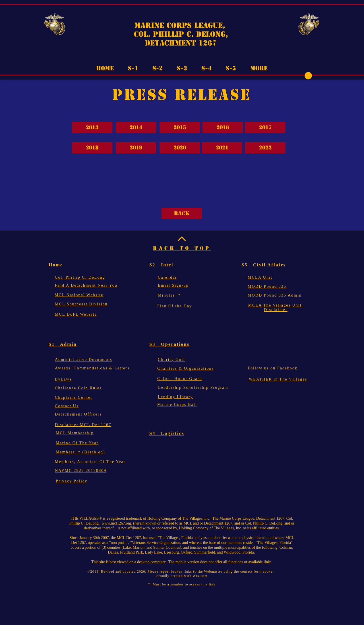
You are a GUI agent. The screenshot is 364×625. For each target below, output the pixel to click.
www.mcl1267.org (116, 523)
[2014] (136, 128)
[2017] (265, 128)
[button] (308, 76)
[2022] (265, 148)
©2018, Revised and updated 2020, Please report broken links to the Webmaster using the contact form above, (182, 571)
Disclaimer (276, 310)
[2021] (222, 148)
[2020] (180, 148)
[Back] (182, 213)
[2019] (136, 148)
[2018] (92, 148)
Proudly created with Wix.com (182, 576)
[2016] (223, 128)
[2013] (92, 128)
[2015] (180, 128)
